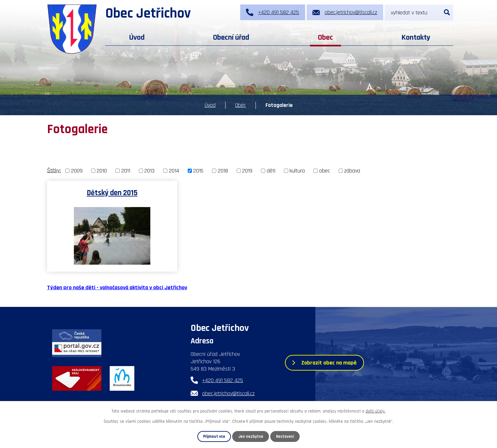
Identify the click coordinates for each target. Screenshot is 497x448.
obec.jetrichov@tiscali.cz (228, 393)
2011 (126, 171)
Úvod (137, 37)
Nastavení (285, 436)
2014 (174, 171)
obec (325, 171)
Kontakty (416, 37)
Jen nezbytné (251, 436)
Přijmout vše (214, 436)
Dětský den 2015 (112, 193)
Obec (325, 37)
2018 (223, 171)
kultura (297, 171)
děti (271, 171)
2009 (77, 171)
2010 (102, 171)
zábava (352, 171)
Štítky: (54, 170)
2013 (149, 171)
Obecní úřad (231, 37)
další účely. (375, 411)
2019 (247, 171)
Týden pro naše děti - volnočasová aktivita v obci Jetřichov (117, 288)
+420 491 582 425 (223, 380)
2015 (198, 171)
